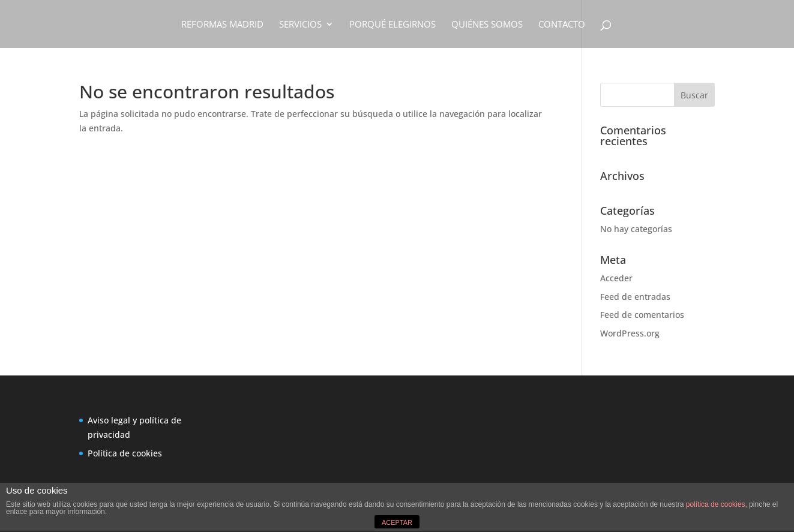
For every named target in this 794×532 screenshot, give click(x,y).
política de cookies (716, 504)
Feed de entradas (635, 297)
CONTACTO (562, 25)
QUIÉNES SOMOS (487, 25)
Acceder (616, 278)
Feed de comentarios (642, 315)
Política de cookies (125, 453)
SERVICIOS (300, 25)
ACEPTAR (397, 522)
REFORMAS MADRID (222, 25)
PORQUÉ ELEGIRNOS (392, 25)
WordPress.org (630, 333)
